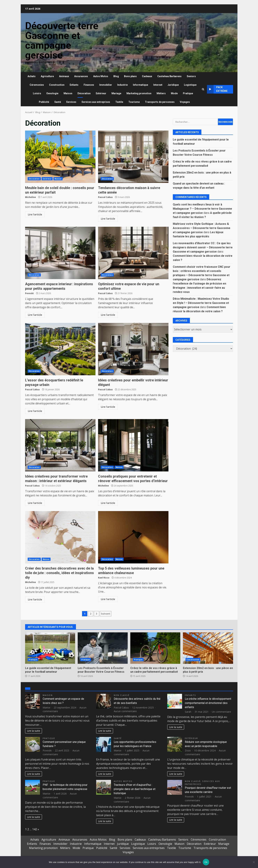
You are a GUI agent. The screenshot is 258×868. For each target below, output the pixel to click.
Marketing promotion (139, 93)
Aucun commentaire (125, 711)
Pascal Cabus (105, 197)
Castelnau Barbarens (169, 76)
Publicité (44, 102)
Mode (174, 93)
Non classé (122, 695)
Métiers (161, 93)
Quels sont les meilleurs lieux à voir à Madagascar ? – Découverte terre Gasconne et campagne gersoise (202, 209)
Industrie (122, 85)
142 (35, 829)
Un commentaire (221, 712)
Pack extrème (217, 89)
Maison (68, 93)
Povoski (29, 293)
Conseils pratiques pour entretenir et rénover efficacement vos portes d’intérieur (133, 445)
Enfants (74, 85)
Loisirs (37, 93)
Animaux (64, 76)
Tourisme (134, 102)
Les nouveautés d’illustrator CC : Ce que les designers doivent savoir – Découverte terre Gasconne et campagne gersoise (203, 247)
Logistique (190, 85)
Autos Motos (101, 76)
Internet (158, 85)
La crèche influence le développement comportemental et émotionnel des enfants (208, 703)
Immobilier (106, 85)
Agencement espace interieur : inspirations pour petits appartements (60, 253)
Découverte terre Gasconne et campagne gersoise (62, 40)
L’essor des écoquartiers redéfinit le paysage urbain (60, 349)
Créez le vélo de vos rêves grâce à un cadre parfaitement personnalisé (155, 648)
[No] (254, 862)
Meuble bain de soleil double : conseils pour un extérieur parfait (60, 157)
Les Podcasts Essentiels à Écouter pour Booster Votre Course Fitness (103, 648)
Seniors (191, 76)
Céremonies (37, 85)
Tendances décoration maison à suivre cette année (133, 157)
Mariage (116, 93)
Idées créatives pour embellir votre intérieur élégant (133, 349)
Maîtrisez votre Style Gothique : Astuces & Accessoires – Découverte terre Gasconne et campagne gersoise (202, 228)
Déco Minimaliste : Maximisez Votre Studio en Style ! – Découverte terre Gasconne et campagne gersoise (201, 303)
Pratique (188, 93)
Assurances (81, 76)
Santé (58, 102)
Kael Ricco (104, 578)
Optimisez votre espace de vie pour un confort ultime (133, 253)
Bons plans (130, 76)
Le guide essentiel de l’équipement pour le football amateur (50, 648)
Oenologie (52, 93)
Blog (116, 76)
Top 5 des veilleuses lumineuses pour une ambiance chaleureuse (133, 537)
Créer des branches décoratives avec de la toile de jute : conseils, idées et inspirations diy (60, 537)
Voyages (185, 102)
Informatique (140, 85)
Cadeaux (147, 76)
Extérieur (101, 93)
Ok (206, 862)
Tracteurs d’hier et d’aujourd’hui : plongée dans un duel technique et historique (135, 789)
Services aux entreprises (96, 102)
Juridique (173, 85)
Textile (119, 102)
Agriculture (47, 76)
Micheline (30, 197)
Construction (57, 85)
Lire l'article (35, 214)
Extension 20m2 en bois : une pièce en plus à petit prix (208, 648)
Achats (32, 76)
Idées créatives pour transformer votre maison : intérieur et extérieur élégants (60, 445)
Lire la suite (34, 731)
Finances (89, 85)
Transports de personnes (160, 102)
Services (71, 102)
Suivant (106, 614)
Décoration (84, 93)
